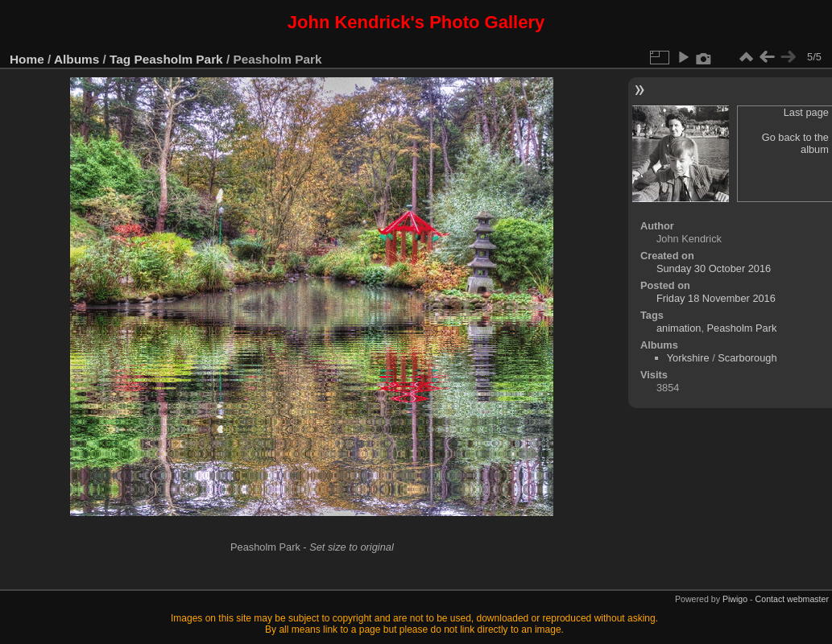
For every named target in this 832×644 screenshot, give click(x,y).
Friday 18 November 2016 (716, 298)
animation (679, 328)
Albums (77, 59)
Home (27, 59)
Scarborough (747, 358)
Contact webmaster (792, 599)
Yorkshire (688, 358)
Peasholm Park (179, 59)
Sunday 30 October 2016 (714, 268)
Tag (120, 59)
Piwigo (735, 599)
